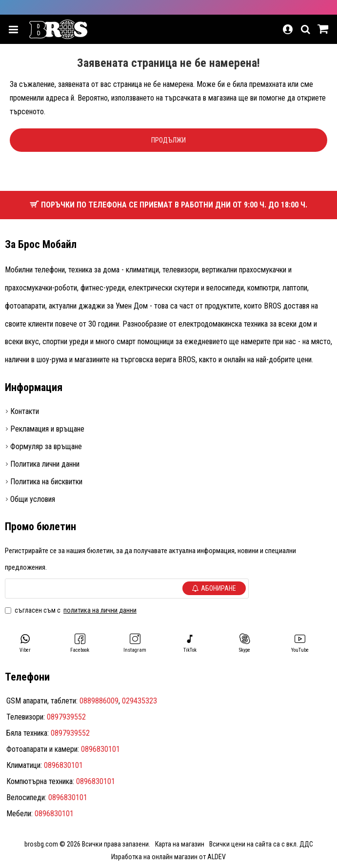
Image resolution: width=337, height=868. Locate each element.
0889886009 (99, 701)
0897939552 (66, 717)
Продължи (168, 140)
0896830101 (100, 749)
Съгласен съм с (71, 610)
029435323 (139, 701)
